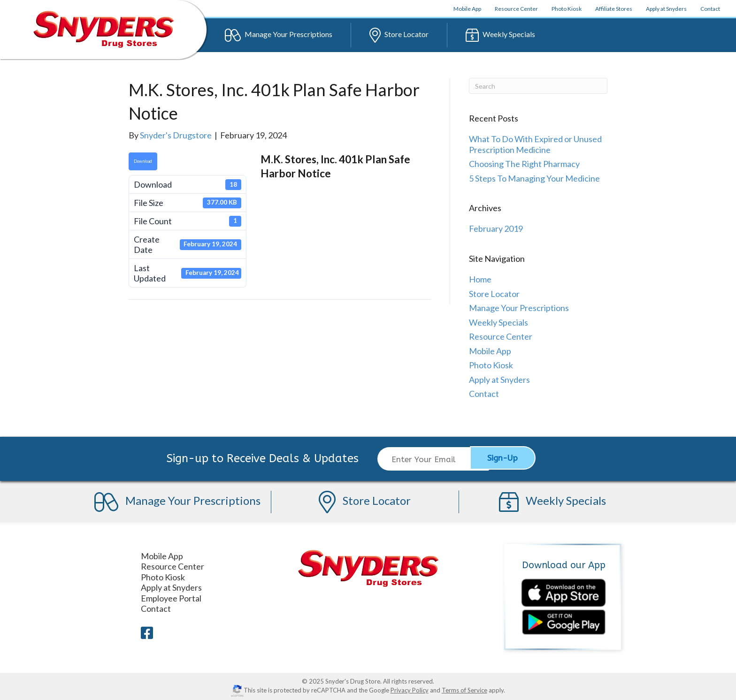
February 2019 (496, 228)
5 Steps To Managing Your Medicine (534, 178)
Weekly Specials (498, 322)
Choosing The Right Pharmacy (524, 164)
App (467, 9)
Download (143, 161)
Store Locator (494, 294)
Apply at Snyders (666, 9)
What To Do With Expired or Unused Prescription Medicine (535, 144)
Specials (500, 35)
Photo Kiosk (567, 9)
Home (480, 279)
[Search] (538, 86)
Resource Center (516, 9)
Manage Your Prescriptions (519, 308)
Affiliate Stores (614, 9)
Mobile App (490, 351)
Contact (710, 9)
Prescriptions (279, 35)
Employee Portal (171, 597)
